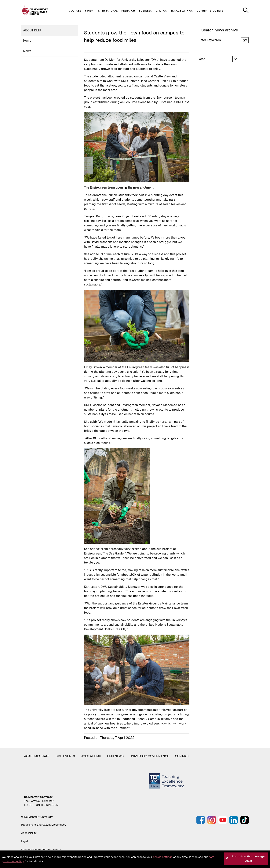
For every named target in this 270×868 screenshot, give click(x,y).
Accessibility (29, 833)
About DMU (32, 30)
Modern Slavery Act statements (41, 850)
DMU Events (65, 756)
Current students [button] (210, 11)
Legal (25, 841)
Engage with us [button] (182, 11)
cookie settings (163, 857)
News (27, 51)
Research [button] (128, 11)
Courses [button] (75, 11)
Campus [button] (161, 11)
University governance (149, 756)
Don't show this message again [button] (248, 859)
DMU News (115, 756)
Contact (182, 756)
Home (27, 41)
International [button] (108, 11)
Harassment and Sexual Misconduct (44, 825)
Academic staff (37, 756)
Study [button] (89, 11)
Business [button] (145, 11)
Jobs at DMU (91, 756)
